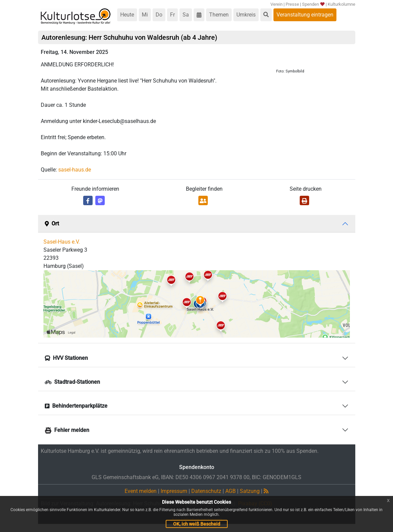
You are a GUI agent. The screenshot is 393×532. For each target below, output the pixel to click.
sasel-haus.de (75, 170)
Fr (172, 15)
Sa (186, 15)
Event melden (141, 491)
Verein (276, 4)
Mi (145, 15)
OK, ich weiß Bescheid (197, 524)
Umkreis (246, 15)
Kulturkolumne (341, 4)
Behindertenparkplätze (76, 406)
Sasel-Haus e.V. (62, 242)
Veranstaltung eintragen (305, 15)
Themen (219, 15)
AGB (231, 491)
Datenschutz (206, 491)
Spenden (313, 4)
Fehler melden (67, 430)
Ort (52, 224)
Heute (127, 15)
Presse (292, 4)
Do (159, 15)
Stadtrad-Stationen (72, 382)
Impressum (174, 491)
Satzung (250, 491)
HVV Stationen (66, 358)
